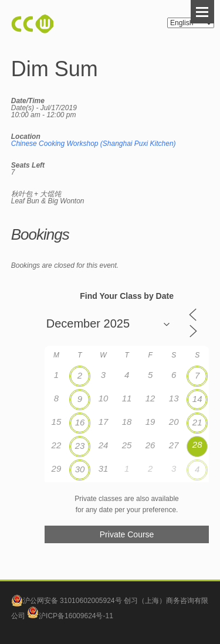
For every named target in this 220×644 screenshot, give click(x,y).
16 (80, 422)
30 (80, 469)
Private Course (127, 534)
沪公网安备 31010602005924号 (72, 601)
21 (197, 422)
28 (197, 444)
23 (80, 446)
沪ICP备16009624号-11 (70, 616)
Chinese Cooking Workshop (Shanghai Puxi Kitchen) (94, 144)
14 (197, 399)
